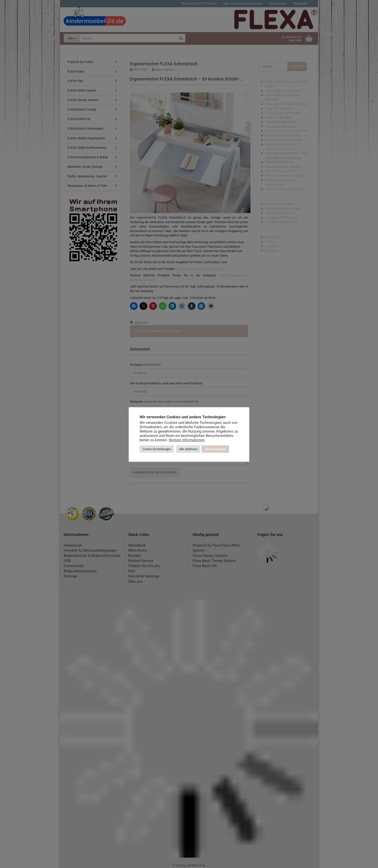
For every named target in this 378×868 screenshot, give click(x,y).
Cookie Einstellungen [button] (157, 449)
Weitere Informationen (187, 440)
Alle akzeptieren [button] (215, 449)
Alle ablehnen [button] (188, 449)
